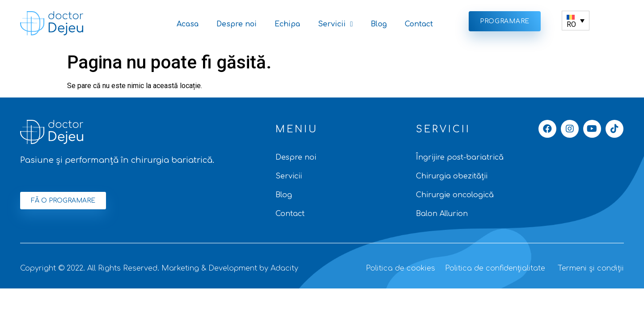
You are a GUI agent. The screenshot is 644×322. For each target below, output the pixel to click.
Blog (379, 24)
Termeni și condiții (591, 268)
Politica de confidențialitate (495, 268)
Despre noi (237, 24)
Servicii (335, 24)
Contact (419, 24)
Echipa (287, 24)
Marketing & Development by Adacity (230, 268)
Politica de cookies (400, 268)
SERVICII (443, 129)
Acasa (188, 24)
